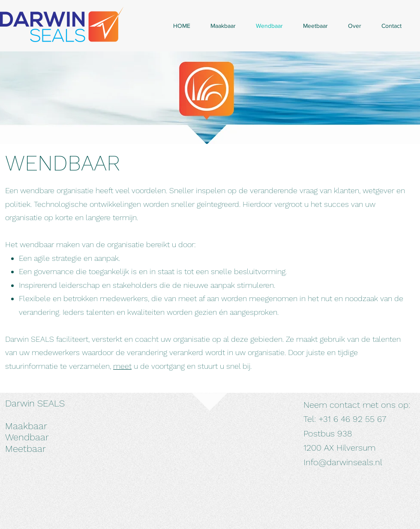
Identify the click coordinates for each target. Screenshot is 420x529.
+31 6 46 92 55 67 (352, 419)
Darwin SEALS (35, 403)
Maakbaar (26, 426)
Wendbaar (27, 437)
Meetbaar (25, 449)
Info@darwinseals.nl (343, 462)
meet (122, 366)
